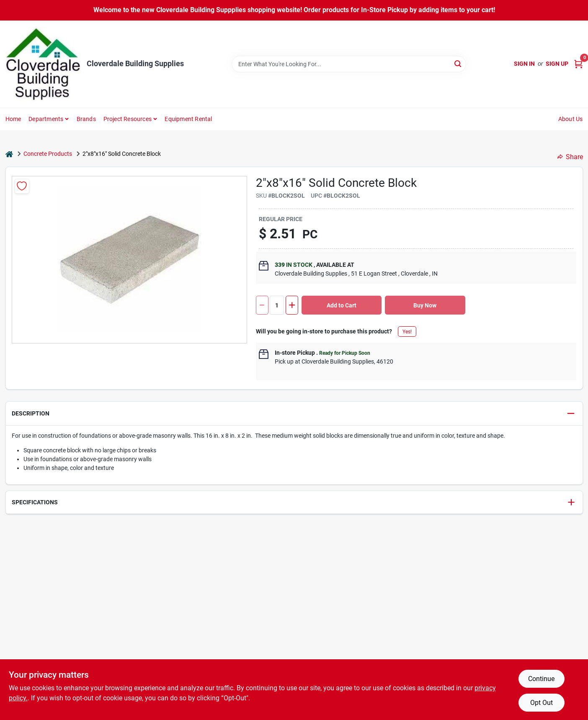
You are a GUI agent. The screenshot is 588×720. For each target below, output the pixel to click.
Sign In (524, 64)
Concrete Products (48, 154)
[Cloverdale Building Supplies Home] (43, 64)
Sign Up (557, 64)
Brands (86, 119)
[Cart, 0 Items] (578, 64)
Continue (541, 679)
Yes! (407, 332)
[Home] (9, 154)
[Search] (458, 63)
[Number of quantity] (277, 305)
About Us (571, 119)
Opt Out (542, 703)
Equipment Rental (188, 119)
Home (13, 119)
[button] (294, 414)
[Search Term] (349, 64)
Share (570, 157)
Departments (46, 119)
